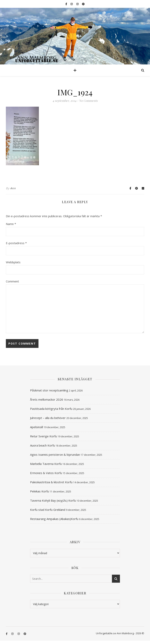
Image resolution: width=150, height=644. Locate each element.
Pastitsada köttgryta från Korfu (51, 409)
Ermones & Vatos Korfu (46, 473)
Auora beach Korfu (42, 445)
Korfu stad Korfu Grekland (48, 510)
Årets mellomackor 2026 (47, 399)
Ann (13, 188)
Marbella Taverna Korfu (46, 464)
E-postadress (16, 243)
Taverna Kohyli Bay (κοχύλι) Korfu (53, 500)
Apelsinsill (37, 427)
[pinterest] (83, 4)
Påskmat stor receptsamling (49, 390)
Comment (12, 281)
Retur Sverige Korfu (43, 436)
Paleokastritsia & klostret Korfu (51, 482)
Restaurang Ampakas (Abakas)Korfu (54, 519)
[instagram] (72, 4)
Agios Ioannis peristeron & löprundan (55, 455)
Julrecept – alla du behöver (48, 418)
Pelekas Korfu (39, 491)
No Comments (88, 101)
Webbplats (13, 262)
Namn (11, 224)
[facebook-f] (67, 4)
